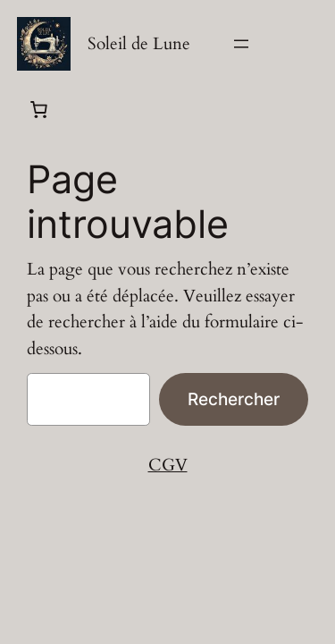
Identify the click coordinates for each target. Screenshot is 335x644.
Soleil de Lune (139, 44)
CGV (168, 465)
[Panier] (38, 109)
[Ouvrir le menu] (241, 44)
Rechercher (234, 399)
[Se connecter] (310, 44)
